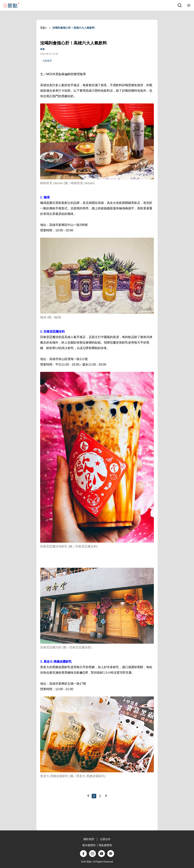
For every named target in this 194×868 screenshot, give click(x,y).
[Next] (106, 796)
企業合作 (105, 839)
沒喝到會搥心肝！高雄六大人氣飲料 (74, 28)
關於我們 (89, 839)
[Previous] (88, 796)
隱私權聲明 (105, 845)
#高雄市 (47, 61)
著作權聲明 (89, 845)
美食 (42, 49)
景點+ (44, 28)
